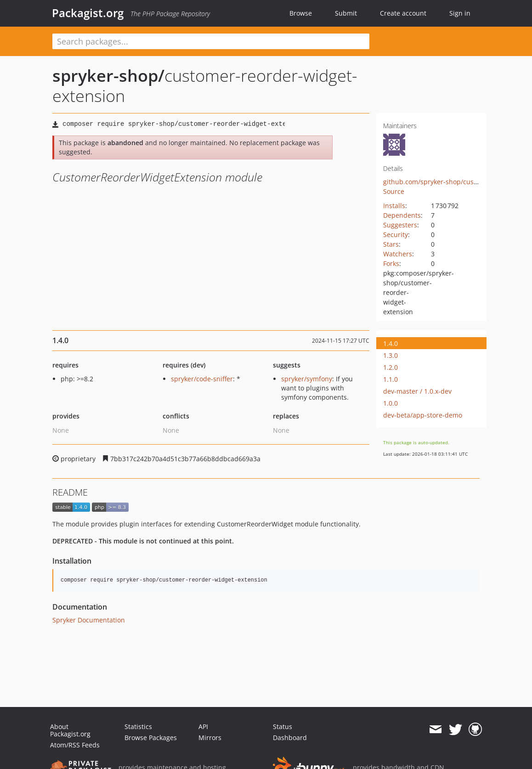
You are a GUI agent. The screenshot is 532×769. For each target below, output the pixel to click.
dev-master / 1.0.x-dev (417, 391)
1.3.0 (391, 355)
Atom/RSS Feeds (75, 745)
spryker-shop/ (108, 76)
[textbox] (211, 41)
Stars (391, 244)
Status (283, 727)
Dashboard (290, 738)
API (203, 727)
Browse (301, 13)
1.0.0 (391, 403)
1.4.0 (391, 343)
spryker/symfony (307, 379)
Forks (391, 263)
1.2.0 (391, 367)
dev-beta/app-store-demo (423, 415)
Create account (403, 13)
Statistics (138, 727)
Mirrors (210, 738)
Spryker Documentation (89, 620)
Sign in (460, 13)
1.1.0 (391, 379)
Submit (346, 13)
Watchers (398, 254)
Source (394, 191)
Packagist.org (88, 13)
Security (396, 235)
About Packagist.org (70, 730)
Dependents (402, 215)
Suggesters (400, 225)
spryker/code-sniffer (202, 379)
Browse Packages (151, 738)
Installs (394, 206)
